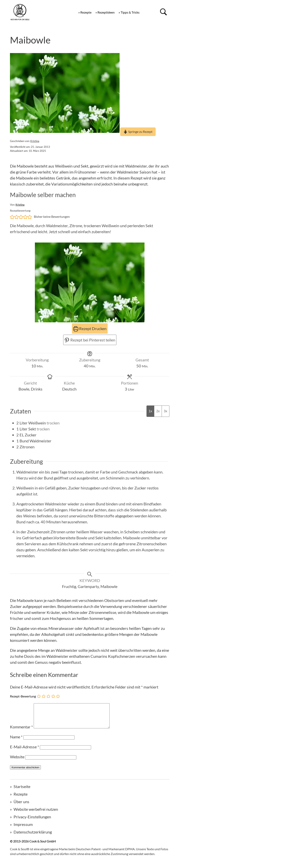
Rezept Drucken (90, 328)
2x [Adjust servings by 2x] (158, 411)
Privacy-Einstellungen (32, 822)
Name (16, 742)
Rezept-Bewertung (23, 696)
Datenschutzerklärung (33, 837)
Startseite (22, 791)
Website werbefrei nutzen (36, 814)
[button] (12, 217)
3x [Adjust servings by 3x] (166, 411)
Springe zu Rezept (138, 132)
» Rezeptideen (105, 12)
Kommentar (21, 732)
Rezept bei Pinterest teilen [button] (90, 340)
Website (17, 761)
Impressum (23, 829)
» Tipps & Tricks (129, 12)
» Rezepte (85, 12)
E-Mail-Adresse (25, 752)
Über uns (21, 806)
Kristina (35, 141)
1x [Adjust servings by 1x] (150, 411)
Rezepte (21, 799)
